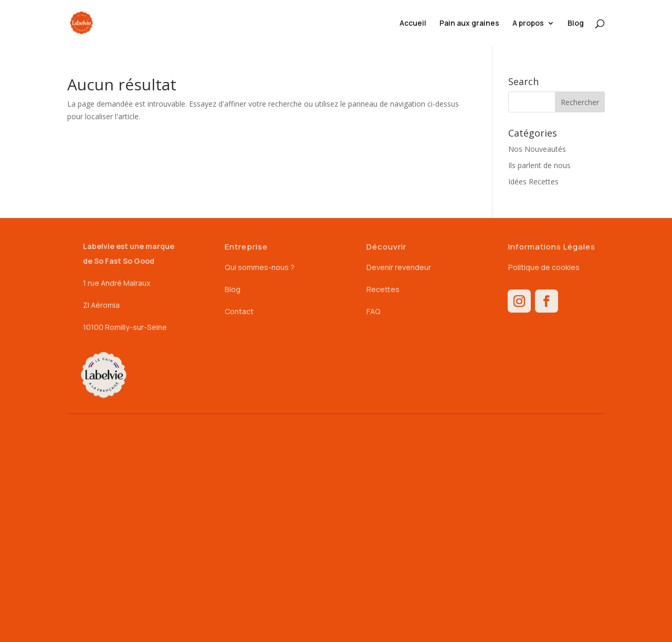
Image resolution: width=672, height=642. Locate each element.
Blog (576, 24)
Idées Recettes (533, 182)
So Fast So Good (124, 261)
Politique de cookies (544, 267)
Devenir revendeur (399, 267)
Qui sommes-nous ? (260, 267)
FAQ (374, 311)
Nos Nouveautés (537, 149)
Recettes (383, 289)
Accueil (413, 24)
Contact (239, 311)
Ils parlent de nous (539, 165)
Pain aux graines (469, 24)
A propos (528, 24)
